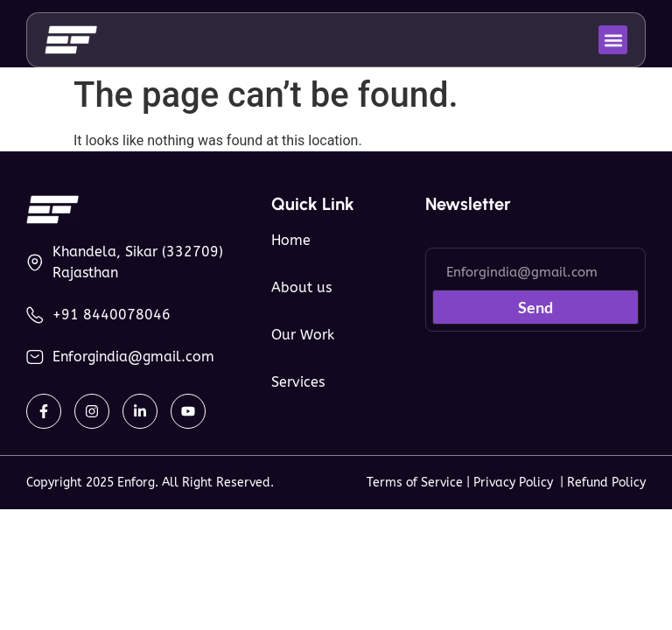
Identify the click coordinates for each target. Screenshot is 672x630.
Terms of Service (415, 483)
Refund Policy (606, 483)
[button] (613, 40)
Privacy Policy (517, 483)
